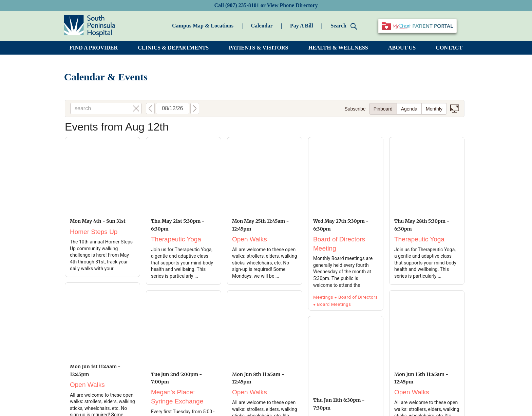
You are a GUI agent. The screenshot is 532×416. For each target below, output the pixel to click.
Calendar (262, 26)
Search (344, 26)
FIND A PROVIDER (94, 48)
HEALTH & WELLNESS (338, 48)
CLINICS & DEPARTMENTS (173, 48)
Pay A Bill (302, 26)
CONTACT (449, 48)
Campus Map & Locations (203, 26)
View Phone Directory (292, 5)
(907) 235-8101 (242, 5)
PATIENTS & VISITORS (259, 48)
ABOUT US (402, 48)
